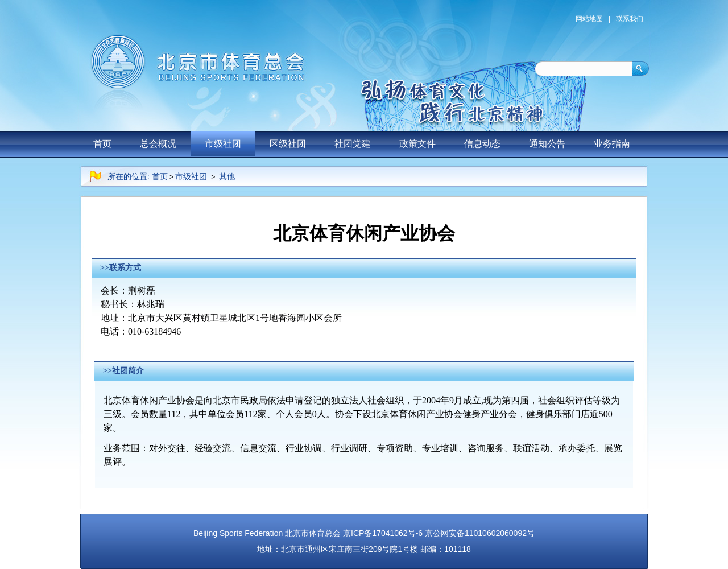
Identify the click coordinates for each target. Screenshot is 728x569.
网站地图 (589, 19)
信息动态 (482, 144)
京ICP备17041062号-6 (383, 533)
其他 (227, 176)
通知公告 (547, 144)
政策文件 (417, 144)
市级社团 (223, 144)
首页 (102, 144)
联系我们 (630, 19)
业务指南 (612, 144)
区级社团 (288, 144)
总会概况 (158, 144)
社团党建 (353, 144)
